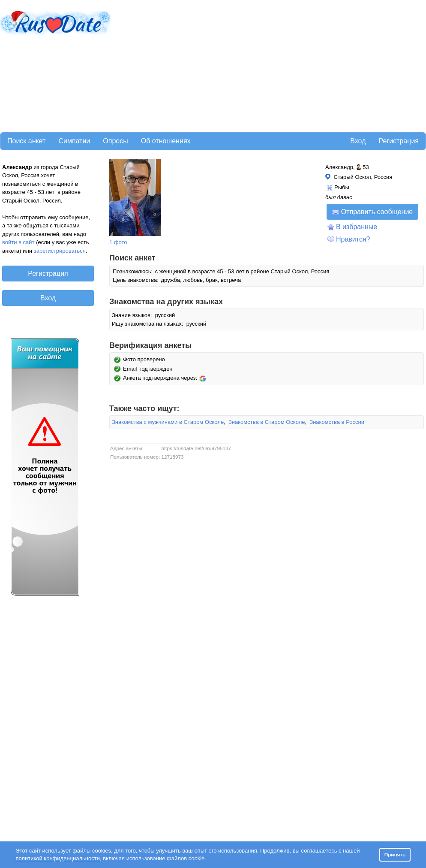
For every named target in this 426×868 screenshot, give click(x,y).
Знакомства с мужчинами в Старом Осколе (168, 422)
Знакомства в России (337, 422)
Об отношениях (166, 141)
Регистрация (399, 141)
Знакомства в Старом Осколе (267, 422)
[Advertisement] (221, 65)
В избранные (357, 227)
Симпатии (74, 141)
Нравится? (353, 239)
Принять (395, 854)
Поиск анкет (26, 141)
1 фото (118, 242)
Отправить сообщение (372, 212)
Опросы (115, 141)
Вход (358, 141)
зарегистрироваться (60, 251)
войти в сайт (18, 242)
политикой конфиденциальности (58, 858)
